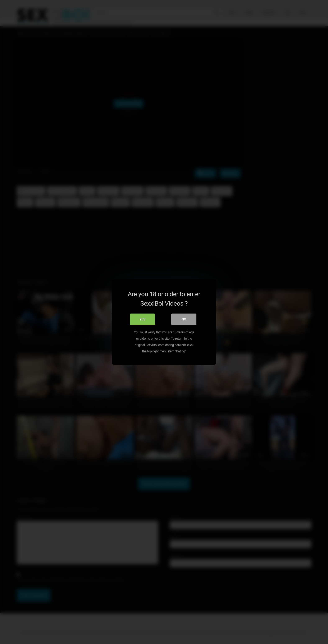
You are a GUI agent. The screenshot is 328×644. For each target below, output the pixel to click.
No (184, 319)
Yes (143, 319)
